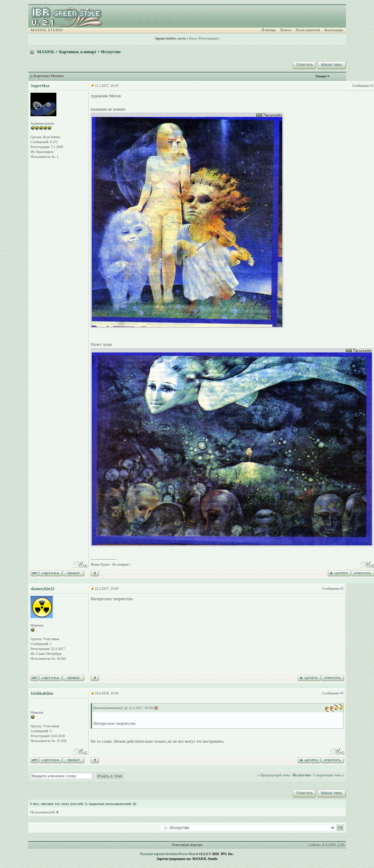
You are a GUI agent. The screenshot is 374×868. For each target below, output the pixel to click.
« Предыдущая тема (273, 775)
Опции (321, 76)
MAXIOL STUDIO (47, 30)
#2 (342, 589)
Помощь (269, 30)
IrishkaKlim (42, 693)
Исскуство (111, 52)
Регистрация (208, 38)
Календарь (334, 30)
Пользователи (308, 30)
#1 (372, 86)
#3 (342, 693)
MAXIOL (46, 52)
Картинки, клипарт (78, 52)
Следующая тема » (329, 775)
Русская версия (153, 854)
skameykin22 (43, 589)
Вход (193, 38)
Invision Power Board (182, 854)
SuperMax (40, 86)
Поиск (286, 30)
